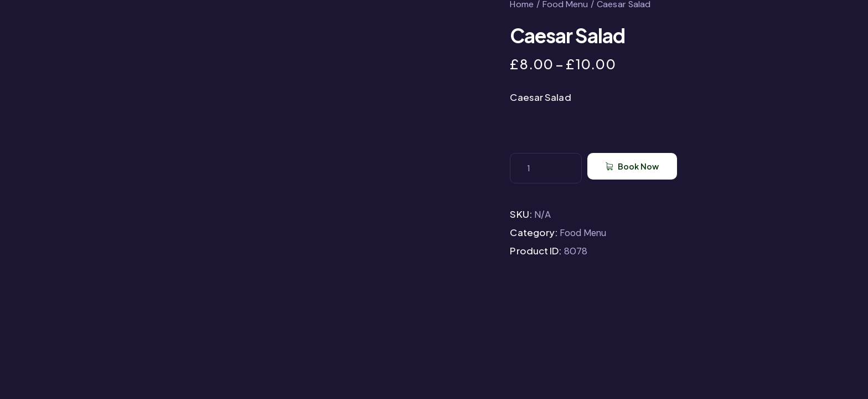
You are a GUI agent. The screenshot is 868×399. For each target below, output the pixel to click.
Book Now (652, 168)
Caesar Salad (540, 97)
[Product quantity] (546, 168)
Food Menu (584, 233)
